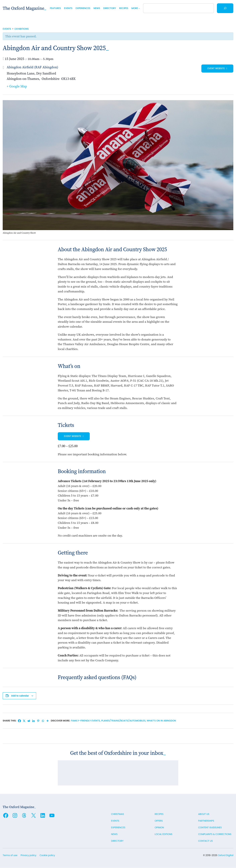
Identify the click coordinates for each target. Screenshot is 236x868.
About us (204, 814)
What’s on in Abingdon (161, 721)
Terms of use (10, 855)
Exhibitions (22, 29)
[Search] (225, 8)
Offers (159, 821)
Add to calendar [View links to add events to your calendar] (20, 696)
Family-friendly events (86, 721)
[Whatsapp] (43, 721)
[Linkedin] (33, 721)
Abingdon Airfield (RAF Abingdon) (32, 67)
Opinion (159, 827)
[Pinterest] (38, 721)
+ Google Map (17, 86)
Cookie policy (47, 855)
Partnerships (206, 821)
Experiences (118, 827)
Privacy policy (28, 855)
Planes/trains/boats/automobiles (123, 721)
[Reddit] (29, 721)
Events (7, 29)
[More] (48, 721)
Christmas (118, 814)
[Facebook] (19, 721)
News (114, 834)
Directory (117, 841)
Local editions (164, 834)
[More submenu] (139, 8)
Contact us (205, 841)
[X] (24, 721)
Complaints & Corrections (215, 834)
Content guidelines (210, 827)
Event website (216, 68)
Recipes (159, 814)
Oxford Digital (226, 855)
